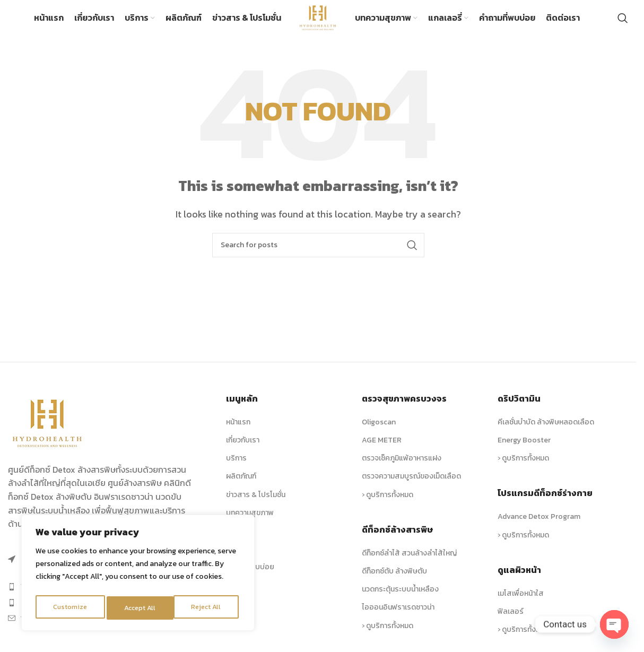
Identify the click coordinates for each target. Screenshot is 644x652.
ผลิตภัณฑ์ (241, 486)
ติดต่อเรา (240, 594)
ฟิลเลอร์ (511, 621)
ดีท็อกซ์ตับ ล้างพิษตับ (394, 581)
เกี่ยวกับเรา (243, 450)
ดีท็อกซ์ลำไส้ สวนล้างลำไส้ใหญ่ (409, 562)
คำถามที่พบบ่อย (250, 576)
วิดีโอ (234, 558)
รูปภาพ (237, 540)
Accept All (208, 608)
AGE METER (382, 450)
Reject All (140, 608)
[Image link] (48, 431)
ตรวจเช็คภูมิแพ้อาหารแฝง (402, 468)
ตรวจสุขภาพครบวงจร (404, 408)
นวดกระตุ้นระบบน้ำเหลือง (400, 599)
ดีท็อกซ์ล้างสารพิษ (397, 538)
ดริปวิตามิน (519, 408)
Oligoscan (379, 432)
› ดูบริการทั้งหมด (388, 504)
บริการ (236, 468)
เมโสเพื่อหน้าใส (521, 602)
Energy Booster (524, 450)
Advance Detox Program (539, 526)
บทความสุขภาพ (250, 522)
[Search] (623, 23)
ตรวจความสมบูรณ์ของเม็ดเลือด (411, 486)
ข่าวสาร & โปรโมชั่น (256, 504)
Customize (69, 608)
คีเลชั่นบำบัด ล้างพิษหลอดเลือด (546, 432)
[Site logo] (318, 21)
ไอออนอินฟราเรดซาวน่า (398, 617)
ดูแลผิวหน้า (519, 579)
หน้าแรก (238, 432)
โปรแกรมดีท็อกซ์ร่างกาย (545, 502)
